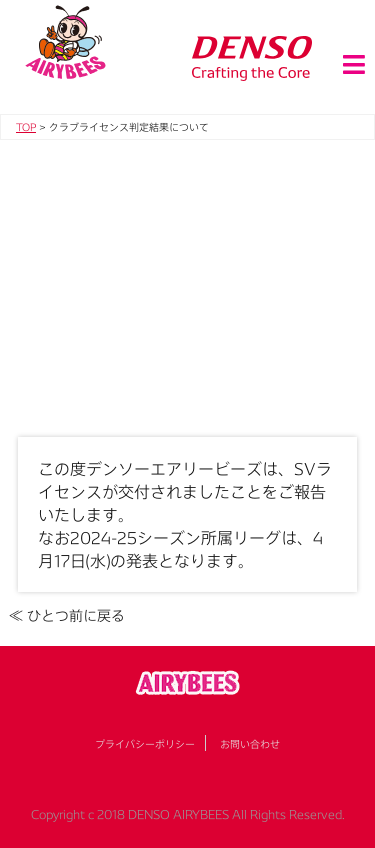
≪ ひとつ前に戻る (67, 615)
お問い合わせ (250, 744)
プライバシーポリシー (145, 744)
